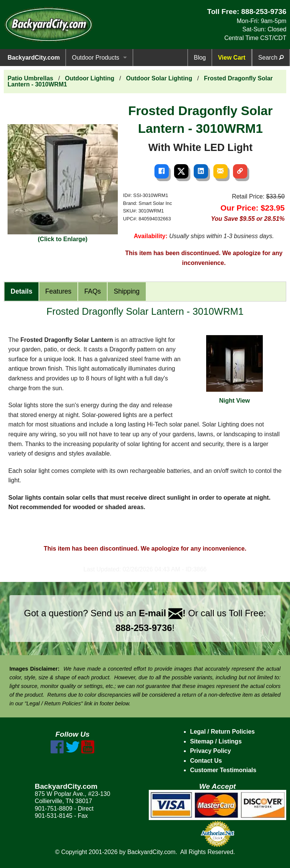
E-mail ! (162, 613)
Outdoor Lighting (90, 78)
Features (58, 291)
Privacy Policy (211, 751)
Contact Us (206, 761)
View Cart (232, 58)
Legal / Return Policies (222, 732)
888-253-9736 (264, 12)
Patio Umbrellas (30, 78)
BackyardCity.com (34, 58)
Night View (234, 369)
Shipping (126, 291)
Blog (200, 58)
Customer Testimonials (223, 770)
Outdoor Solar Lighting (159, 78)
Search (271, 58)
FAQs (93, 291)
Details (22, 291)
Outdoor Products (95, 58)
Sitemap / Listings (216, 741)
